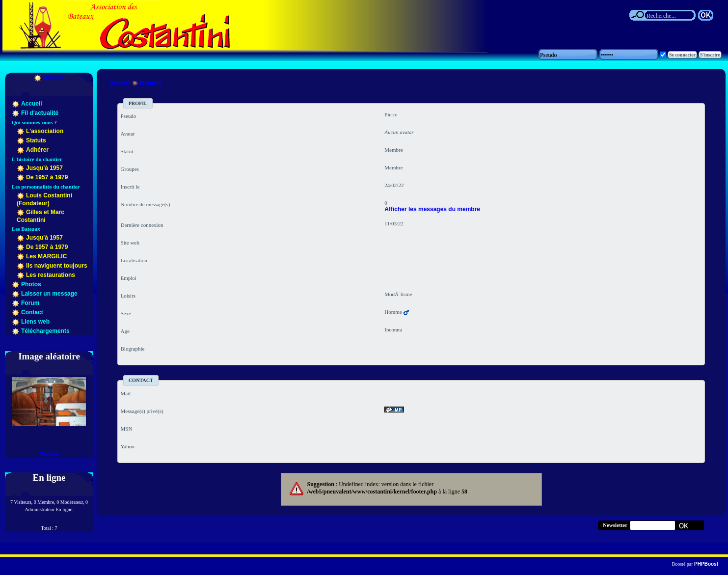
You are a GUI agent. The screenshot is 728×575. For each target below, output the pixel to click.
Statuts (36, 140)
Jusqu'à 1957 (44, 168)
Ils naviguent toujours (57, 266)
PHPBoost (706, 564)
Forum (30, 303)
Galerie (49, 454)
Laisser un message (49, 294)
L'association (45, 131)
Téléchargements (45, 331)
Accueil (54, 78)
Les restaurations (51, 275)
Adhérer (37, 150)
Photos (31, 284)
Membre (151, 83)
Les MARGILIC (46, 256)
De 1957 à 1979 (47, 177)
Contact (32, 312)
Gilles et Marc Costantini (40, 216)
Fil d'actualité (40, 113)
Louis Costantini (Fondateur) (44, 199)
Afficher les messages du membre (432, 209)
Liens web (35, 322)
